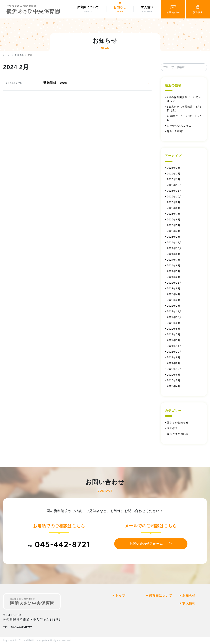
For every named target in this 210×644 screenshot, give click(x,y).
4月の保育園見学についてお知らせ (184, 99)
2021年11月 (175, 346)
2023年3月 (174, 300)
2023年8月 (174, 289)
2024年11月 (175, 243)
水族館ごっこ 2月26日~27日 (184, 118)
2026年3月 (174, 168)
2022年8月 (174, 329)
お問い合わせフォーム (146, 544)
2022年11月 (175, 312)
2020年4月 (174, 386)
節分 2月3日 (177, 131)
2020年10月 (175, 369)
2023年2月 (174, 306)
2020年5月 (174, 380)
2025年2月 (174, 237)
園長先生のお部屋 (178, 434)
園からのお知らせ (178, 423)
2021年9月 (174, 358)
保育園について (160, 595)
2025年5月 (174, 225)
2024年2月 (174, 277)
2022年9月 (174, 323)
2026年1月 (174, 179)
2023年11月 (175, 283)
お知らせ (189, 595)
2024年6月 (174, 266)
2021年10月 (175, 352)
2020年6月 (174, 375)
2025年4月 (174, 231)
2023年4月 (174, 294)
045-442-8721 (62, 544)
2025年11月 (175, 191)
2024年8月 (174, 254)
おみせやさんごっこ (179, 126)
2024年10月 (175, 248)
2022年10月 (175, 317)
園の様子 (172, 428)
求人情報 (189, 603)
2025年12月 (175, 185)
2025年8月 (174, 208)
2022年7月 (174, 335)
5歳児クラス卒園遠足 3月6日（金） (184, 109)
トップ (120, 595)
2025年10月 (175, 197)
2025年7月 (174, 214)
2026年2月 (174, 174)
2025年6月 (174, 220)
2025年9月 (174, 202)
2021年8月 (174, 363)
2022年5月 (174, 340)
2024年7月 (174, 260)
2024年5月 (174, 271)
